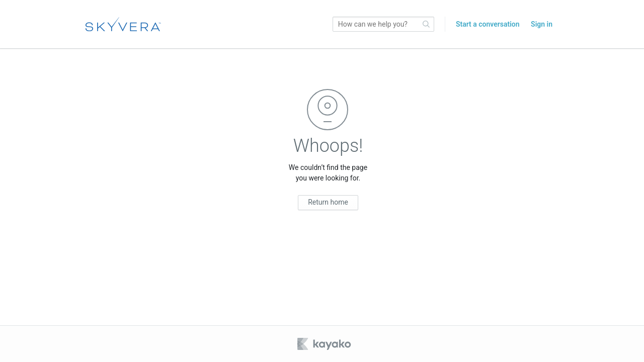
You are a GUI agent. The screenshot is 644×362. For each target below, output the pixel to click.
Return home (328, 202)
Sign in (542, 24)
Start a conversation (488, 24)
